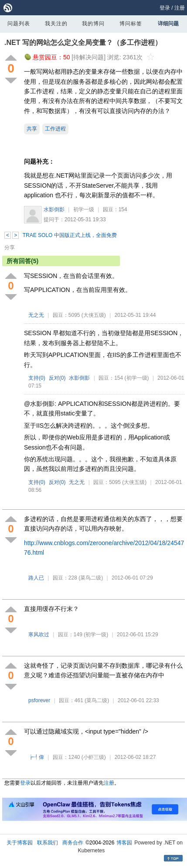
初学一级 (84, 209)
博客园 (124, 843)
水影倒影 (54, 209)
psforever (39, 700)
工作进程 (55, 129)
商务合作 (73, 843)
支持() (37, 378)
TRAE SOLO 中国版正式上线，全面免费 (70, 235)
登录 (165, 8)
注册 (180, 8)
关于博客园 (20, 843)
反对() (57, 378)
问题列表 (19, 24)
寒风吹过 (39, 635)
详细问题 (168, 24)
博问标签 (131, 24)
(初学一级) (137, 378)
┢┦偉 (36, 757)
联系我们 (48, 843)
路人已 (36, 578)
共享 (32, 129)
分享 (10, 247)
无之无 (36, 315)
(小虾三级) (94, 757)
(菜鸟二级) (91, 578)
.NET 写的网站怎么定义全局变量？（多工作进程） (83, 43)
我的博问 (93, 24)
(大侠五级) (94, 315)
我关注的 (56, 24)
